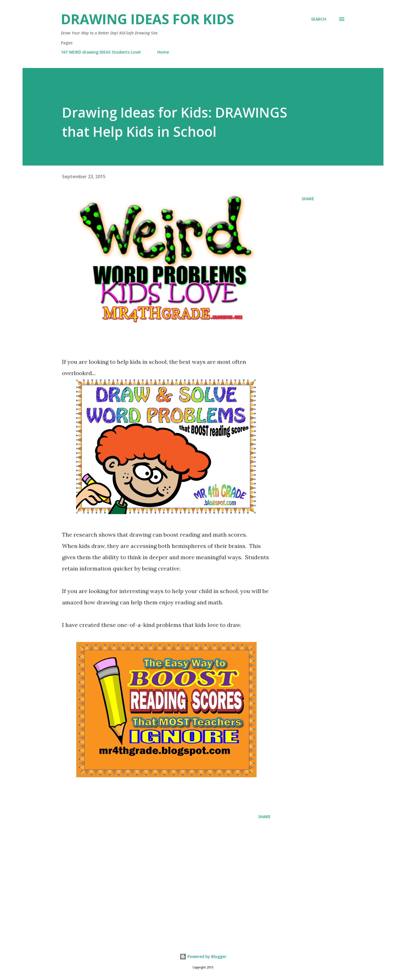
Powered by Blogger (203, 956)
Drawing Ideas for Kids (147, 19)
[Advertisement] (157, 868)
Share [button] (308, 199)
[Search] (318, 19)
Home (163, 52)
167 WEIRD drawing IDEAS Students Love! (101, 52)
